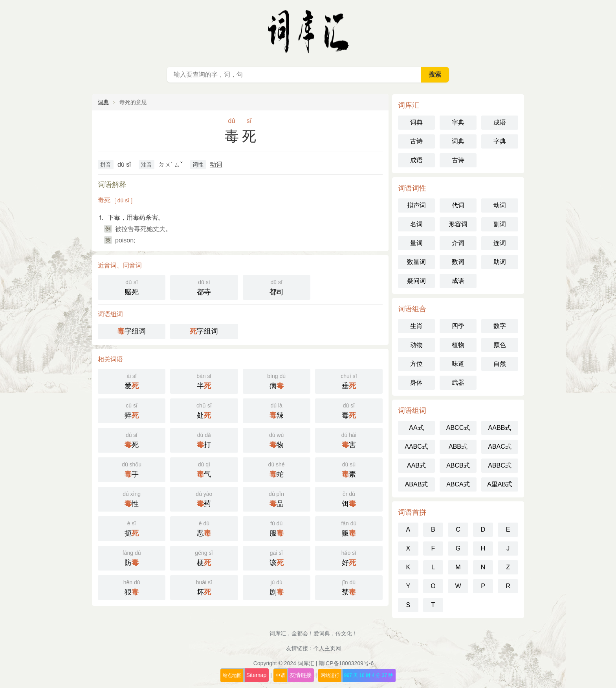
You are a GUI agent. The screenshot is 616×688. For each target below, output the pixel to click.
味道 (458, 364)
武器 (458, 383)
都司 (277, 287)
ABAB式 (417, 484)
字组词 (132, 331)
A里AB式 (500, 484)
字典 (458, 122)
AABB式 (500, 428)
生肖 (416, 326)
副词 (500, 224)
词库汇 (306, 663)
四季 (458, 326)
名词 (416, 224)
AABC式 (416, 447)
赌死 (132, 287)
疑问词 (416, 281)
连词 (500, 243)
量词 (416, 243)
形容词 (458, 224)
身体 (416, 383)
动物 (416, 345)
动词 (216, 164)
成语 (500, 122)
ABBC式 (500, 465)
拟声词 (416, 205)
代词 (458, 205)
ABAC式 (500, 447)
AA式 (416, 428)
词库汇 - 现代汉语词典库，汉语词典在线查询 (308, 31)
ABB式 (458, 447)
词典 (103, 102)
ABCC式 (458, 428)
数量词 (416, 262)
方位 (416, 364)
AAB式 (416, 465)
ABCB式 (458, 465)
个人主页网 (327, 648)
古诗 (416, 141)
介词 (458, 243)
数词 (458, 262)
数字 (500, 326)
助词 (500, 262)
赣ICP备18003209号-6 (346, 663)
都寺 (204, 287)
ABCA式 (458, 484)
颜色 (500, 345)
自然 (500, 364)
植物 (458, 345)
